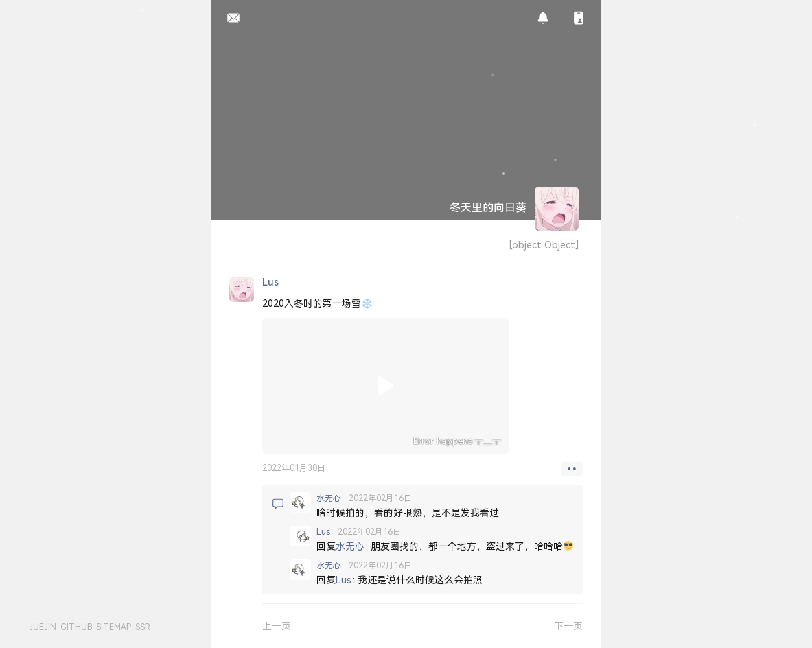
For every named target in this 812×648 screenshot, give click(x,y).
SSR (143, 627)
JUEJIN (43, 627)
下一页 (568, 626)
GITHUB (76, 627)
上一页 (277, 626)
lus (323, 532)
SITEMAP (114, 627)
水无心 (329, 498)
